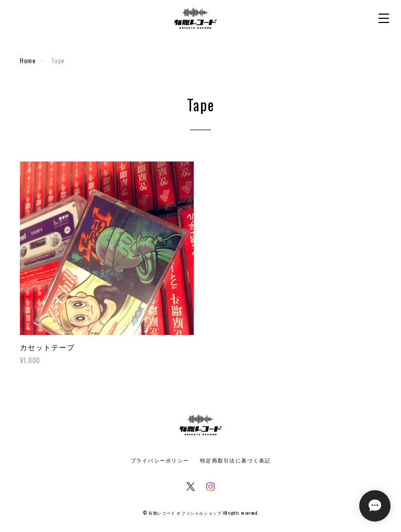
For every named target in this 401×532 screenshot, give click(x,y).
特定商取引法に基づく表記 (235, 461)
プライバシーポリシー (160, 461)
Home (28, 61)
